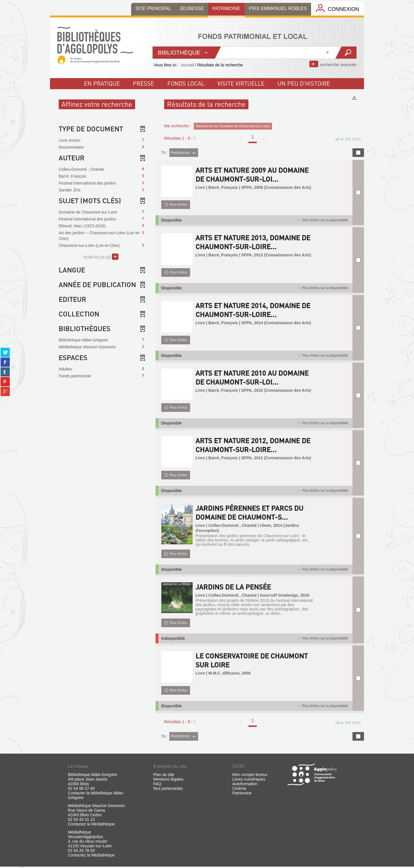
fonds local (186, 83)
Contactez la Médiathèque (91, 825)
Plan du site (164, 776)
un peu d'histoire (304, 83)
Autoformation (245, 785)
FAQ (157, 785)
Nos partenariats (168, 790)
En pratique (102, 83)
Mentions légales (168, 781)
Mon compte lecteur (250, 776)
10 (338, 139)
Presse (143, 83)
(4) (101, 257)
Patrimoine (242, 794)
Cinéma (239, 790)
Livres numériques (249, 781)
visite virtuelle (241, 83)
